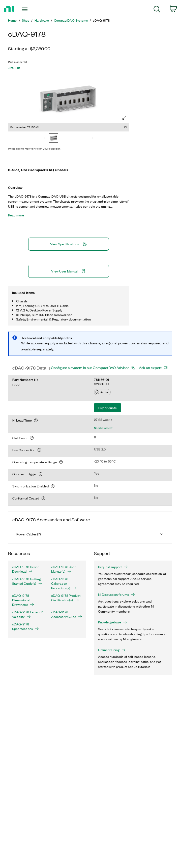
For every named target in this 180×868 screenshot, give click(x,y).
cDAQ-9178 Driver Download (26, 569)
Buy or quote (108, 408)
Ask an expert (150, 368)
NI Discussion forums (116, 595)
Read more (16, 215)
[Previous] (45, 139)
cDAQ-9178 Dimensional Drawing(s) (23, 600)
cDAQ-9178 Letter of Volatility (27, 614)
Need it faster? (103, 428)
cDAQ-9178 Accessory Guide (67, 614)
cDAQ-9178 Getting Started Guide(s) (27, 581)
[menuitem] (157, 10)
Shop (26, 20)
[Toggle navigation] (30, 9)
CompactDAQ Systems (71, 20)
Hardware (42, 20)
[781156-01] (53, 139)
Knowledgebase (113, 622)
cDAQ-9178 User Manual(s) (64, 569)
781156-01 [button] (14, 68)
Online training (112, 650)
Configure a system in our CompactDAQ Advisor (90, 368)
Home (12, 20)
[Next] (92, 139)
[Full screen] (124, 118)
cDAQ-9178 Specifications (25, 626)
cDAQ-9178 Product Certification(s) (66, 598)
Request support (113, 567)
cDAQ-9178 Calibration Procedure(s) (64, 583)
